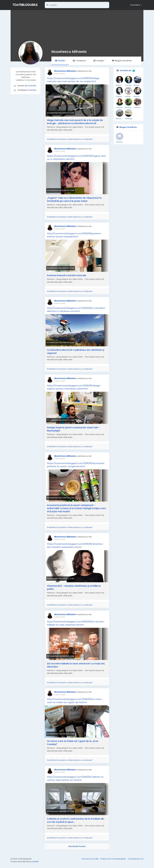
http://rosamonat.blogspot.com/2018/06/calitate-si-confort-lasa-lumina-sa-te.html (76, 778)
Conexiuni (79, 61)
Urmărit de (126, 70)
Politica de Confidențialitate (113, 859)
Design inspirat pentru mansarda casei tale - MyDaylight (73, 429)
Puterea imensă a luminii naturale (67, 275)
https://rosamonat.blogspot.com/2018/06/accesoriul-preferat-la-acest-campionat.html (76, 465)
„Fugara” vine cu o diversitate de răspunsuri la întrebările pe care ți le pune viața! (74, 200)
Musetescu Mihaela (69, 52)
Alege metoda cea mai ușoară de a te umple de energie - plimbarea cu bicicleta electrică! (75, 122)
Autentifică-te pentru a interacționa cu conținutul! (70, 139)
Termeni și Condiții (90, 859)
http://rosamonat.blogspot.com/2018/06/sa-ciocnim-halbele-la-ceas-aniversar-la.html (76, 623)
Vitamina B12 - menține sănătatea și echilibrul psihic (74, 588)
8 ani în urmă (60, 74)
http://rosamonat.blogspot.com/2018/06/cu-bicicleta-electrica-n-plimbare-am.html (76, 310)
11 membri (32, 86)
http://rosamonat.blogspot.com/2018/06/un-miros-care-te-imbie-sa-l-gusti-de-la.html (75, 701)
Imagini (99, 61)
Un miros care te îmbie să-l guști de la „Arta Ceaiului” (73, 743)
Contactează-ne (136, 859)
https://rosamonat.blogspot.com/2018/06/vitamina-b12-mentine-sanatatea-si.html (75, 545)
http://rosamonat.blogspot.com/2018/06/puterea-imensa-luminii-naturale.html (74, 235)
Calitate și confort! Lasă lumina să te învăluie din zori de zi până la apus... (76, 820)
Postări (60, 61)
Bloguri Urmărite (122, 61)
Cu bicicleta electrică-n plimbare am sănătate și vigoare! (76, 352)
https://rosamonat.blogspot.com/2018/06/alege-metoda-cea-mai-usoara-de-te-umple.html (74, 80)
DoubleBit (34, 862)
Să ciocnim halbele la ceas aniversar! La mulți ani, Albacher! (76, 665)
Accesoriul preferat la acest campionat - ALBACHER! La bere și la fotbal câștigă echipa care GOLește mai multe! (76, 508)
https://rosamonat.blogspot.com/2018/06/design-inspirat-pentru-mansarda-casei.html (74, 387)
